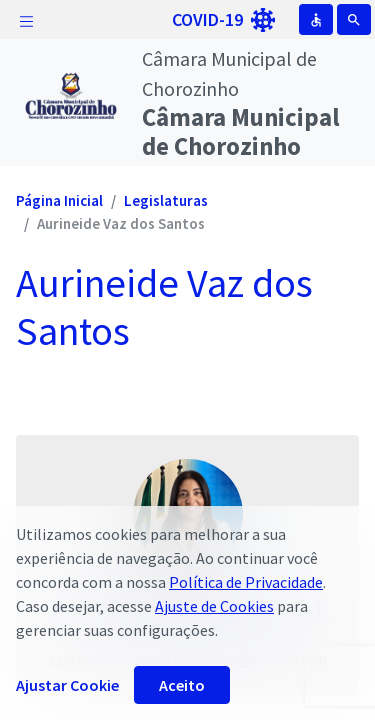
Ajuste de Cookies (214, 606)
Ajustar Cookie (67, 685)
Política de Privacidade (246, 582)
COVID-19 (223, 20)
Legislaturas (166, 200)
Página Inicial (59, 200)
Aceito (182, 685)
